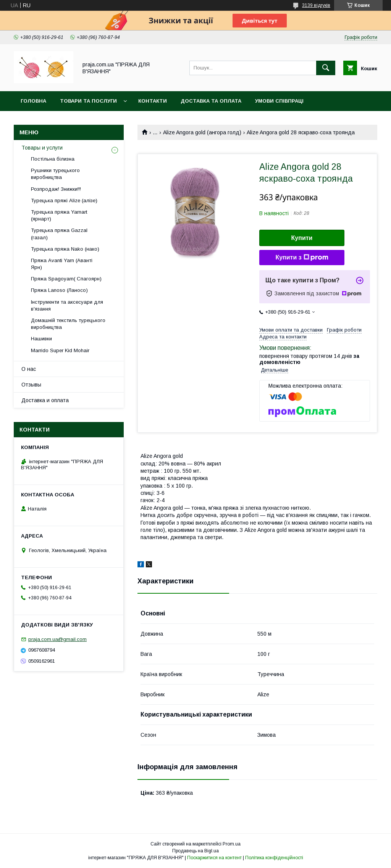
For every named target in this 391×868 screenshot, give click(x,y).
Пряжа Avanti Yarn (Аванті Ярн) (62, 264)
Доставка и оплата (45, 400)
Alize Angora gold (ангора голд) (202, 132)
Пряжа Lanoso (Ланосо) (59, 290)
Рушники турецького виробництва (55, 174)
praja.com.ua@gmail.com (57, 639)
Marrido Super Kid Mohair (60, 350)
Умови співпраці (279, 101)
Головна (33, 101)
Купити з (302, 258)
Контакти (153, 101)
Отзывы (31, 385)
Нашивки (41, 339)
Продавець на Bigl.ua (195, 851)
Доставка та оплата (211, 101)
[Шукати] (326, 68)
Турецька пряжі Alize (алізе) (64, 200)
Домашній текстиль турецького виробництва (68, 324)
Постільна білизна (53, 159)
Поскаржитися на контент (214, 858)
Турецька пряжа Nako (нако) (65, 249)
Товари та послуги (88, 101)
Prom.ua (232, 844)
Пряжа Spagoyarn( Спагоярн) (66, 279)
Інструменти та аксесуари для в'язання (67, 305)
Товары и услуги (42, 148)
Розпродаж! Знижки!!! (56, 189)
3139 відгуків (316, 5)
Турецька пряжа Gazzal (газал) (59, 234)
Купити (302, 238)
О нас (29, 369)
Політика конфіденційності (274, 858)
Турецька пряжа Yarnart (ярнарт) (59, 215)
